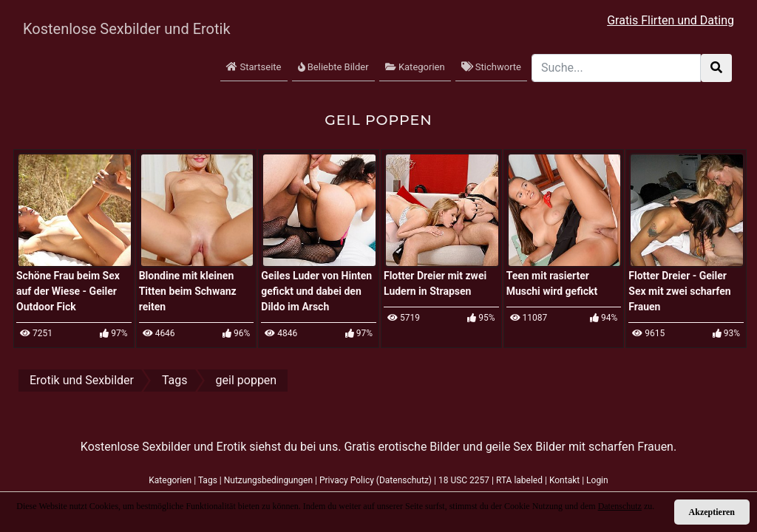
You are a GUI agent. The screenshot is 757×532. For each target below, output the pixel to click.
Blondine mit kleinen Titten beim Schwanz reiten (188, 291)
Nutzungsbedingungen (268, 480)
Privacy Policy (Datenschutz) (376, 480)
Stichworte (491, 67)
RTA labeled (519, 480)
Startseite (254, 67)
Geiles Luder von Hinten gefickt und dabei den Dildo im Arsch (316, 291)
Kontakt (564, 480)
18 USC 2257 (464, 480)
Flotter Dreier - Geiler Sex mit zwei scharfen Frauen (679, 291)
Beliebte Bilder (333, 67)
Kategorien (415, 67)
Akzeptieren (712, 512)
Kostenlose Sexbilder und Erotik (112, 29)
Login (597, 480)
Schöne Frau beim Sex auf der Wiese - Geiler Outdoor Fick (68, 291)
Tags (208, 480)
